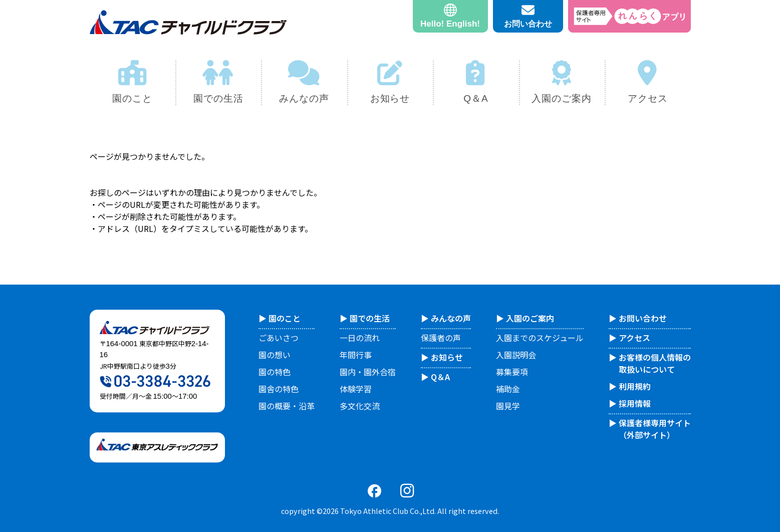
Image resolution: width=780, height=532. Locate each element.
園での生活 (218, 82)
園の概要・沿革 (287, 406)
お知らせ (390, 82)
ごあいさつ (279, 338)
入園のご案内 (562, 82)
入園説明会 (516, 355)
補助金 (508, 389)
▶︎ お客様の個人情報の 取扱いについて (650, 363)
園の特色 (275, 372)
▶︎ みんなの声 (446, 318)
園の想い (275, 355)
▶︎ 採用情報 (630, 403)
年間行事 (356, 355)
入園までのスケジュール (540, 338)
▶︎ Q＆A (435, 377)
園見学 (508, 406)
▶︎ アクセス (629, 338)
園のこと (132, 82)
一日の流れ (360, 338)
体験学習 (356, 389)
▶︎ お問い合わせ (638, 318)
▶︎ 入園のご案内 (525, 318)
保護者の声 (441, 338)
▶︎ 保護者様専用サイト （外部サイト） (650, 429)
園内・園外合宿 (368, 372)
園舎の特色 (279, 389)
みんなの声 (304, 82)
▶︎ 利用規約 (630, 386)
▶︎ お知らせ (442, 357)
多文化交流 (360, 406)
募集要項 (512, 372)
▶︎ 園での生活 (365, 318)
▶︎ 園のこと (280, 318)
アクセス (648, 82)
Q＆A (476, 82)
